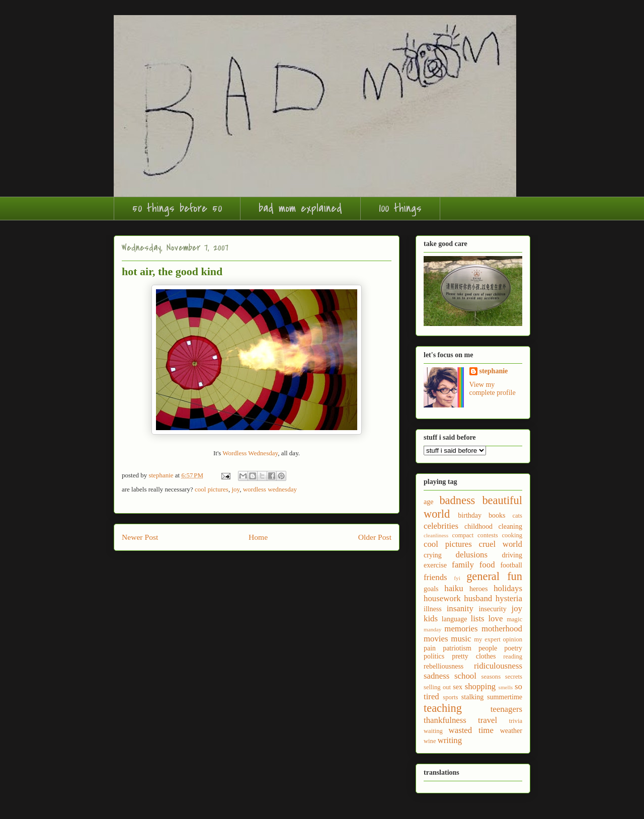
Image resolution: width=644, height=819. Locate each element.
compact (463, 535)
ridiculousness (498, 666)
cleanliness (436, 535)
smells (506, 687)
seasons (491, 677)
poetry (513, 648)
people (488, 648)
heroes (479, 589)
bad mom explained (300, 208)
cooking (512, 535)
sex (458, 687)
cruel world (501, 544)
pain (430, 648)
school (465, 676)
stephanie (494, 371)
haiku (454, 588)
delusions (472, 555)
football (511, 565)
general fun (494, 576)
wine (430, 741)
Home (258, 537)
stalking (472, 697)
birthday (470, 515)
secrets (514, 677)
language (455, 619)
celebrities (441, 526)
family (463, 565)
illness (433, 609)
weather (511, 731)
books (497, 515)
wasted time (471, 730)
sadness (436, 676)
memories (461, 629)
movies (436, 639)
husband (478, 598)
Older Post (375, 537)
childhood (478, 526)
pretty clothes (474, 656)
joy (235, 489)
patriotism (457, 648)
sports (450, 697)
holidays (508, 588)
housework (442, 598)
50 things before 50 (177, 208)
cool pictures (212, 489)
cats (517, 516)
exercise (435, 565)
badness (457, 500)
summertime (505, 697)
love (495, 619)
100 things (400, 208)
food (487, 565)
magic (514, 619)
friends (435, 577)
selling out (437, 687)
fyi (457, 578)
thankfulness (445, 720)
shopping (480, 686)
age (428, 502)
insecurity (492, 609)
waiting (433, 731)
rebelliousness (444, 666)
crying (433, 555)
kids (431, 619)
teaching (443, 708)
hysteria (509, 598)
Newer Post (140, 537)
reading (513, 657)
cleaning (510, 526)
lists (478, 619)
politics (434, 656)
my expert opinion (498, 639)
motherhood (502, 629)
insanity (460, 608)
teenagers (506, 709)
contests (488, 535)
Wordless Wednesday (250, 453)
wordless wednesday (270, 489)
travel (488, 720)
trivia (515, 721)
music (461, 639)
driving (512, 555)
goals (431, 589)
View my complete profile (493, 389)
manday (432, 629)
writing (450, 740)
